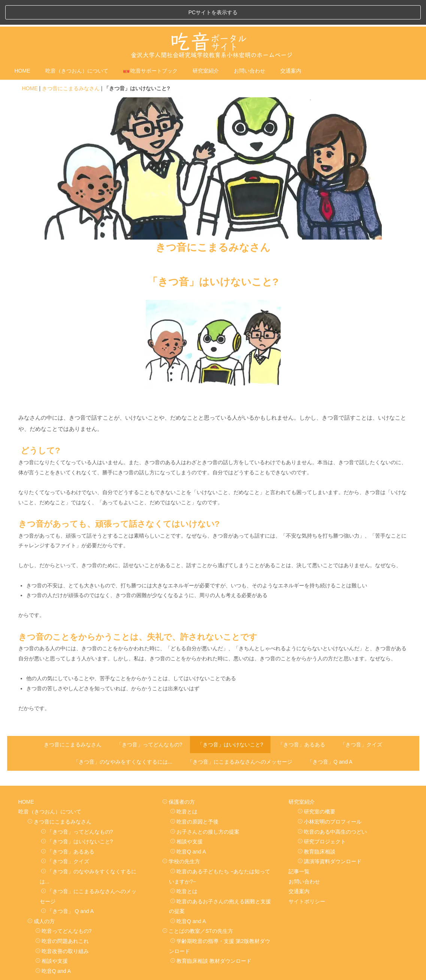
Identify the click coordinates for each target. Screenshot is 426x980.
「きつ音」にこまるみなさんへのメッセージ (240, 737)
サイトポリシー (307, 877)
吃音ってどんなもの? (64, 906)
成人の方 (41, 897)
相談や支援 (52, 936)
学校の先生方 (181, 837)
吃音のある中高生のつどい (332, 807)
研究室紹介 (206, 46)
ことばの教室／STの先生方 (198, 906)
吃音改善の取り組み (62, 926)
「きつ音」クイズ (361, 719)
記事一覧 (299, 847)
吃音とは (184, 787)
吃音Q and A (53, 946)
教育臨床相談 (316, 827)
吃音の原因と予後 (194, 797)
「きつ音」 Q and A (67, 886)
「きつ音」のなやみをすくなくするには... (123, 737)
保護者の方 (179, 777)
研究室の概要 (316, 787)
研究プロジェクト (322, 817)
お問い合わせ (250, 46)
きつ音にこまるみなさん (71, 64)
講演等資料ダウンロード (330, 837)
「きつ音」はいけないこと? (230, 719)
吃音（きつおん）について (77, 46)
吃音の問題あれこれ (62, 916)
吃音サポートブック (151, 46)
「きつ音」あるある (302, 719)
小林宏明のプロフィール (330, 797)
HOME (22, 46)
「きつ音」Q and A (330, 737)
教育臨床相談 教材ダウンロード (211, 936)
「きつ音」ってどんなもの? (149, 719)
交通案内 (291, 46)
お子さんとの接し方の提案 (205, 807)
